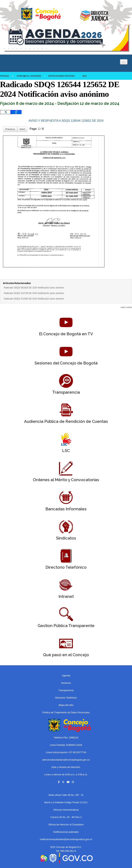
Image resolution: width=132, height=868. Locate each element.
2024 (84, 76)
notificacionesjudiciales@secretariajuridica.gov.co (66, 839)
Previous (10, 129)
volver (129, 307)
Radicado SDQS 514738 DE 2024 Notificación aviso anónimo (34, 293)
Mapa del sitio (66, 705)
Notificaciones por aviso (61, 76)
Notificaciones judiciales (66, 832)
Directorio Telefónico (66, 698)
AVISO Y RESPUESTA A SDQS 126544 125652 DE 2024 (66, 121)
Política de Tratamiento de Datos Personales (66, 712)
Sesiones (66, 683)
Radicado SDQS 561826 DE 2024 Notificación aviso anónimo (34, 288)
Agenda (66, 676)
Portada (5, 76)
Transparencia (66, 690)
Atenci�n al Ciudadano (29, 76)
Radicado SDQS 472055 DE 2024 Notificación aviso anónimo (34, 299)
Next (22, 129)
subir (123, 307)
